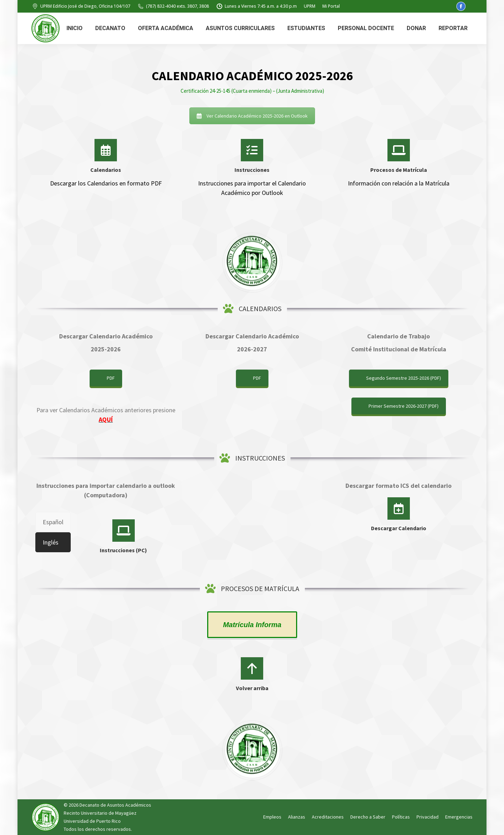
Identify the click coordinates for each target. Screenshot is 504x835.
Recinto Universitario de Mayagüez (100, 813)
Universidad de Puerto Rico (92, 821)
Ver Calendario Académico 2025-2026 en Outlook (252, 116)
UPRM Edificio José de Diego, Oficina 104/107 (81, 6)
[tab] (53, 522)
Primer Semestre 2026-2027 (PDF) (404, 406)
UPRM (310, 6)
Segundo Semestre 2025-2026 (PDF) (404, 378)
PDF (111, 378)
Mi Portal (331, 6)
